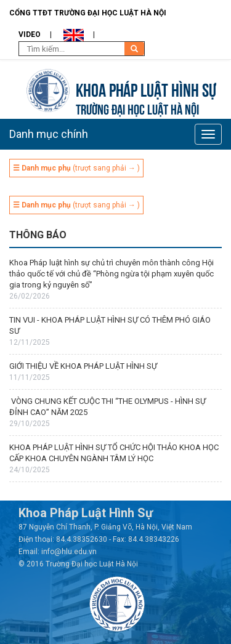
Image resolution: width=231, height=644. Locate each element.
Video (30, 34)
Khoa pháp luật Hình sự (146, 88)
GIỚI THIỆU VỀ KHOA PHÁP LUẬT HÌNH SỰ (83, 366)
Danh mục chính (49, 134)
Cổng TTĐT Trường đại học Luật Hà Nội (88, 13)
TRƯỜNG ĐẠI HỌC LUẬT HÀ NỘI (137, 108)
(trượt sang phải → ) (76, 168)
